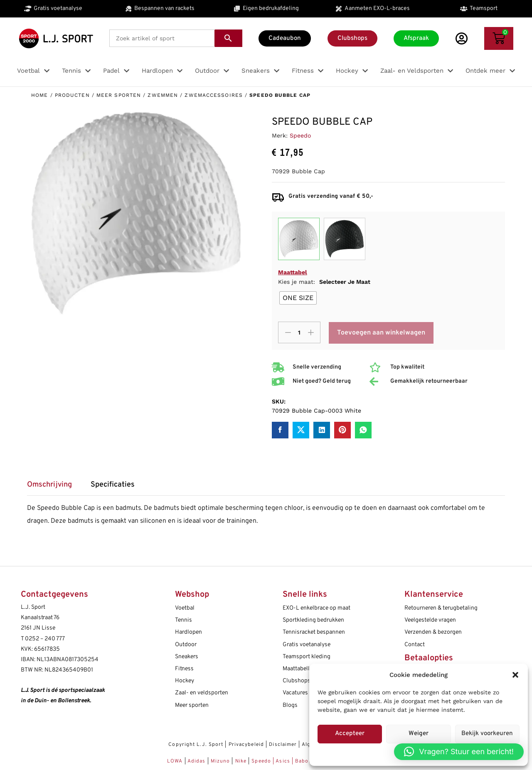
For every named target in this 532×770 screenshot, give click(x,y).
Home (39, 95)
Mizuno (221, 761)
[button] (515, 675)
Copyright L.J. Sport (196, 745)
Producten (72, 95)
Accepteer (350, 734)
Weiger (419, 734)
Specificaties (113, 485)
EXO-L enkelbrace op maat (316, 608)
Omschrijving (49, 485)
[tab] (54, 488)
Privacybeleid (246, 745)
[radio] (298, 298)
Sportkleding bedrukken (313, 620)
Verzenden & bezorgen (433, 632)
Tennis (183, 620)
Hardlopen (188, 632)
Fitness (184, 669)
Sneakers (187, 657)
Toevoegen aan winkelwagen (381, 333)
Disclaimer (283, 745)
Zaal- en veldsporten (202, 693)
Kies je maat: (324, 282)
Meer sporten (119, 95)
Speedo (300, 135)
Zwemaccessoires (214, 95)
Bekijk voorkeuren (487, 734)
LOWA (176, 761)
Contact (415, 645)
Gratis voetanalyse (307, 645)
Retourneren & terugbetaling (441, 608)
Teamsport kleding (307, 657)
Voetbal (185, 608)
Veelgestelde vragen (430, 620)
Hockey (185, 681)
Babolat (305, 761)
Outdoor (186, 645)
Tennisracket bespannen (314, 632)
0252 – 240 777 (45, 639)
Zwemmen (163, 95)
